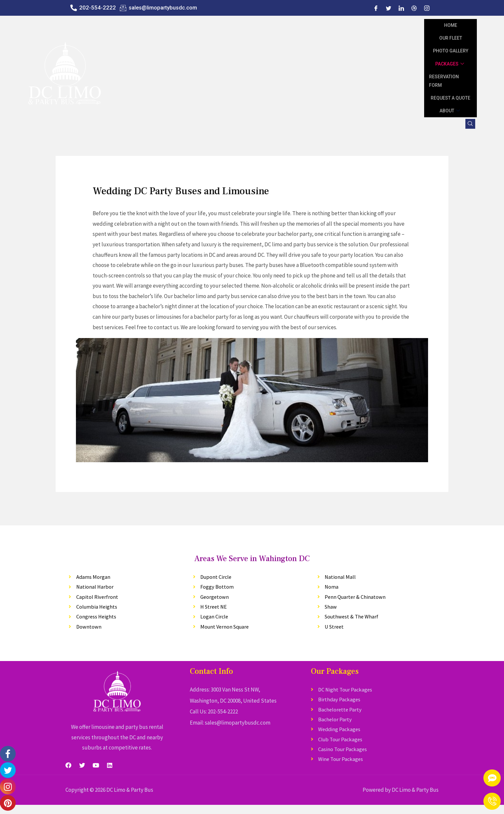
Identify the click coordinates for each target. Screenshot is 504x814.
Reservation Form (444, 81)
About (450, 111)
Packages (450, 64)
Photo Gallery (451, 51)
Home (451, 25)
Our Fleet (451, 38)
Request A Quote (450, 98)
